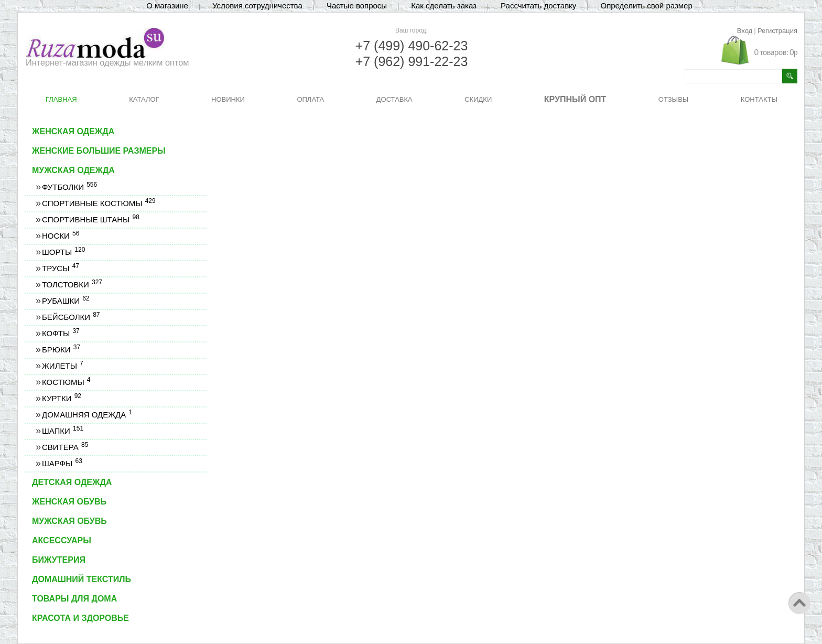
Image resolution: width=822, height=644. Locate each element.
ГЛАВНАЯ (61, 99)
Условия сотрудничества (257, 6)
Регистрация (777, 31)
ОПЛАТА (310, 99)
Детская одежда (72, 482)
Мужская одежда (73, 170)
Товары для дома (74, 599)
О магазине (167, 6)
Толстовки (72, 285)
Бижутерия (59, 560)
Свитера (65, 447)
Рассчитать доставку (538, 6)
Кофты (61, 333)
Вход (745, 31)
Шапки (62, 431)
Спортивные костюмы (99, 203)
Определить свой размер (646, 6)
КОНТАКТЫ (759, 99)
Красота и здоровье (80, 618)
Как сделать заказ (444, 6)
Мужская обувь (69, 521)
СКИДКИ (478, 99)
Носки (60, 236)
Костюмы (66, 382)
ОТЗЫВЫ (673, 99)
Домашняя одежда (87, 415)
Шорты (63, 252)
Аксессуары (62, 540)
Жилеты (62, 366)
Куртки (61, 398)
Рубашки (66, 301)
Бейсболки (71, 317)
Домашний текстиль (82, 579)
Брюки (61, 350)
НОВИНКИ (228, 99)
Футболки (69, 187)
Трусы (60, 268)
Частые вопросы (357, 6)
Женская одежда (73, 131)
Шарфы (62, 463)
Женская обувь (69, 502)
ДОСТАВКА (394, 99)
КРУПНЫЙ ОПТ (575, 99)
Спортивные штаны (90, 219)
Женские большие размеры (99, 151)
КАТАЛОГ (144, 99)
